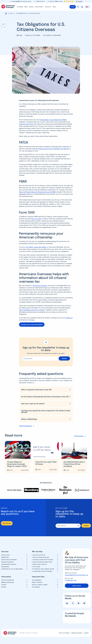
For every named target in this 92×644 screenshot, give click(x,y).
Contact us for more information (32, 325)
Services (48, 7)
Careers (4, 585)
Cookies (86, 633)
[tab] (46, 390)
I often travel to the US (39, 564)
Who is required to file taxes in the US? (36, 390)
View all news (79, 436)
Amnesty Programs (8, 562)
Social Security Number (9, 560)
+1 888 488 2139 (71, 580)
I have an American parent (41, 557)
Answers (31, 7)
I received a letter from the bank (42, 560)
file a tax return (36, 219)
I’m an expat (36, 567)
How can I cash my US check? (33, 404)
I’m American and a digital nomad (43, 569)
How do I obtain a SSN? (40, 585)
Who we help (40, 7)
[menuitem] (20, 7)
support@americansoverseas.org (76, 575)
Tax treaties (36, 587)
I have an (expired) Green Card (42, 562)
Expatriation (5, 567)
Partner (4, 587)
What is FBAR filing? (29, 419)
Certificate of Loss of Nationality (12, 569)
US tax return (6, 555)
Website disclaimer (8, 582)
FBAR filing (5, 557)
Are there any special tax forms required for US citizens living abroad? (45, 411)
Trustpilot (80, 1)
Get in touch (7, 523)
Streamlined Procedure (9, 564)
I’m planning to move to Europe (42, 571)
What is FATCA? (37, 582)
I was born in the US (39, 555)
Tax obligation (37, 580)
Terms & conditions (8, 580)
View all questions (26, 426)
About (26, 7)
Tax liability (20, 7)
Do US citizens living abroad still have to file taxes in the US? (45, 397)
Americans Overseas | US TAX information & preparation (8, 7)
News (54, 7)
